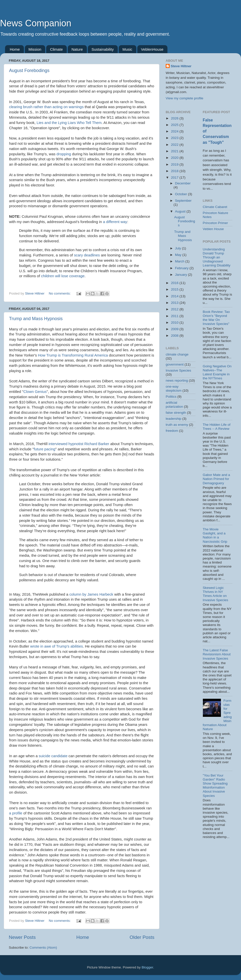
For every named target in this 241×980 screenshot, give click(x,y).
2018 (175, 171)
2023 (175, 138)
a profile (16, 813)
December (183, 183)
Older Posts (142, 937)
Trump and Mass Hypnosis (36, 319)
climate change (177, 354)
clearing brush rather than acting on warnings (46, 107)
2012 (175, 309)
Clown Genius (35, 392)
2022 (175, 145)
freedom (172, 431)
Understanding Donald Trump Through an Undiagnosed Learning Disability (217, 257)
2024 (175, 131)
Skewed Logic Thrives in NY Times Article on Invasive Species (216, 594)
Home (15, 49)
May (179, 255)
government (175, 364)
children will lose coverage (63, 276)
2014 (175, 296)
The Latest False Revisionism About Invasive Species (217, 654)
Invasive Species (178, 370)
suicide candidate (53, 756)
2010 (175, 323)
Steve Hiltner (181, 66)
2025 (175, 125)
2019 (175, 164)
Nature (77, 49)
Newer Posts (22, 937)
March (180, 261)
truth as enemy (177, 425)
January (182, 275)
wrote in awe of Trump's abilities (56, 646)
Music (127, 49)
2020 (175, 158)
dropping (64, 154)
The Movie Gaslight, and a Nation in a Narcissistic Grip (215, 535)
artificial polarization (174, 405)
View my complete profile (185, 98)
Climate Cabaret (215, 207)
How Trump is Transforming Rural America (73, 355)
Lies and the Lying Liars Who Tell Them (69, 123)
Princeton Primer (216, 223)
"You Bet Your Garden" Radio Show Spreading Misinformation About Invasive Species (215, 786)
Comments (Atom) (43, 948)
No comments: (60, 293)
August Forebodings (29, 71)
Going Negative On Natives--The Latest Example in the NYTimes (217, 372)
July (178, 248)
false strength (176, 413)
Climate (56, 49)
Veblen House (213, 229)
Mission (35, 49)
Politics (171, 397)
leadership (173, 419)
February (182, 268)
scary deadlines (87, 255)
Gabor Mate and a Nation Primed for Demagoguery (217, 479)
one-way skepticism (174, 389)
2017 (175, 178)
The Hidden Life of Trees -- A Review (217, 427)
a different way (115, 222)
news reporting (177, 380)
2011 (175, 316)
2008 (175, 336)
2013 (175, 303)
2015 (175, 289)
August (181, 211)
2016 (175, 283)
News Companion (36, 23)
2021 (175, 151)
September (183, 201)
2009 (175, 329)
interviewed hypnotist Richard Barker (79, 444)
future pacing (45, 449)
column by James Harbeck (91, 594)
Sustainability (103, 49)
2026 (175, 118)
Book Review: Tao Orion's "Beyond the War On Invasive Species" (216, 318)
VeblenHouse (152, 49)
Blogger (147, 967)
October (182, 194)
